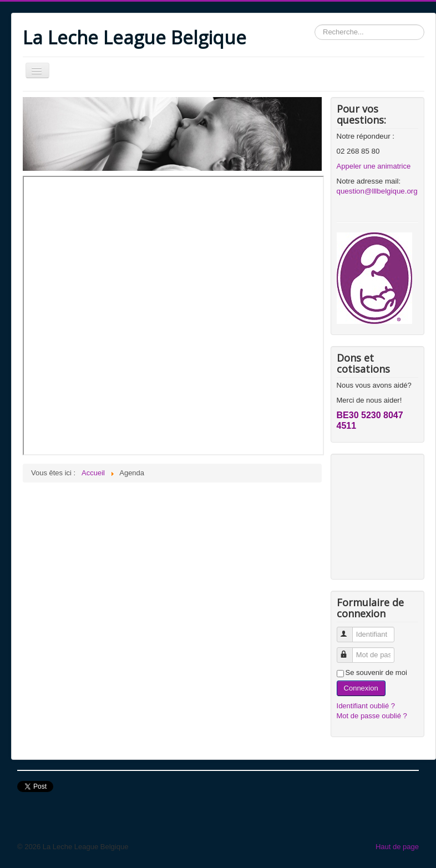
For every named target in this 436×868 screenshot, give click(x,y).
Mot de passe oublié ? (372, 716)
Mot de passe (350, 650)
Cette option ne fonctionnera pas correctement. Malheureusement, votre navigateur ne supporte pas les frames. (173, 316)
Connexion (361, 688)
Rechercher (315, 25)
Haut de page (397, 847)
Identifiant (350, 630)
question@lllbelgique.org (377, 191)
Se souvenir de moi (376, 672)
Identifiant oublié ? (366, 706)
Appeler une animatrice (374, 166)
